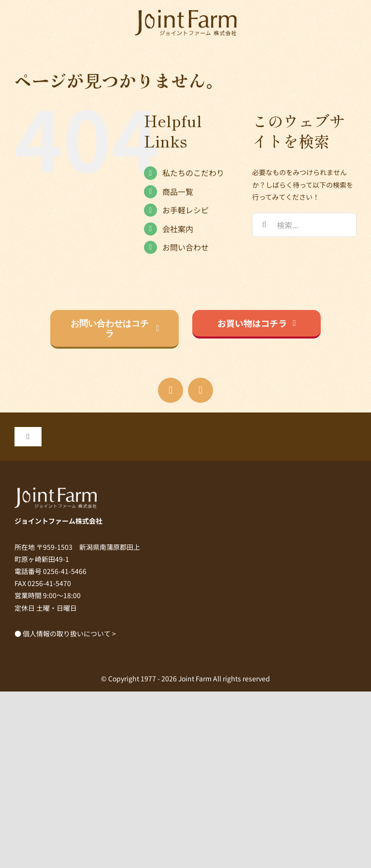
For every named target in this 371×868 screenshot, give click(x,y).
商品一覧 (178, 191)
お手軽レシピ (185, 210)
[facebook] (171, 390)
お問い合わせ (185, 247)
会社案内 (178, 229)
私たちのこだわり (193, 173)
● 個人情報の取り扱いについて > (65, 633)
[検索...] (304, 225)
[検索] (264, 225)
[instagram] (200, 390)
